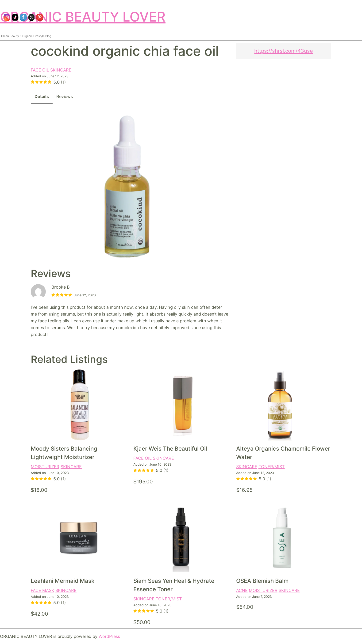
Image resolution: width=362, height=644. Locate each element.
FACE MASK (42, 590)
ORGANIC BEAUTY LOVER (83, 17)
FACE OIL (40, 70)
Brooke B (61, 287)
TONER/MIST (272, 467)
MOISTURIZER (45, 467)
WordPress (109, 636)
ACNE (242, 590)
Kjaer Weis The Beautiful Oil (170, 449)
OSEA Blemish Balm (262, 581)
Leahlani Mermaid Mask (63, 581)
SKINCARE (61, 70)
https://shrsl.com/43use (284, 51)
